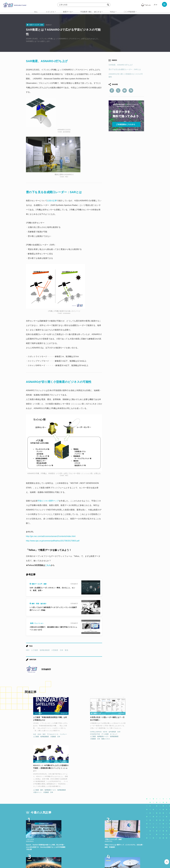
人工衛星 (35, 650)
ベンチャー (55, 735)
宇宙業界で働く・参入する (91, 12)
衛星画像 (123, 829)
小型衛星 (55, 650)
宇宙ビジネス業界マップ (48, 501)
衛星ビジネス (82, 739)
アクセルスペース (45, 735)
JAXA (32, 735)
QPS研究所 (89, 732)
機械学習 (38, 833)
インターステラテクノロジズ (124, 833)
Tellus (112, 12)
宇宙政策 (105, 833)
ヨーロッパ (90, 735)
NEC (28, 650)
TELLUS (52, 829)
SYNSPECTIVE (72, 735)
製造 (67, 650)
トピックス (50, 12)
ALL (36, 12)
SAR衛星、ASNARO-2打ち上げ (121, 65)
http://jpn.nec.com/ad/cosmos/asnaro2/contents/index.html (51, 536)
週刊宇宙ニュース (37, 829)
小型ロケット (112, 745)
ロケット (80, 833)
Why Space (77, 829)
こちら (48, 565)
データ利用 (82, 735)
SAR (95, 732)
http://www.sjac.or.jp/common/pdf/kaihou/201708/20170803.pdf (53, 541)
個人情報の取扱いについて (78, 856)
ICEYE (82, 732)
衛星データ (67, 12)
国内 (116, 742)
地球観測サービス (79, 737)
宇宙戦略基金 (93, 833)
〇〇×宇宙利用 (129, 12)
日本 (62, 650)
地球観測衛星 (45, 650)
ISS (47, 833)
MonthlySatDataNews (94, 829)
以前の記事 (52, 201)
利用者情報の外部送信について (98, 856)
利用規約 (65, 856)
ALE (27, 735)
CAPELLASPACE (72, 732)
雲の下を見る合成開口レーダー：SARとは (125, 69)
